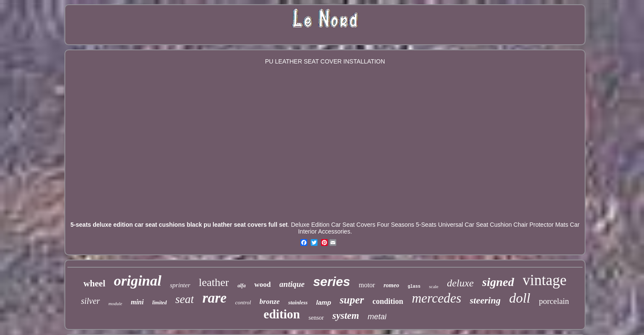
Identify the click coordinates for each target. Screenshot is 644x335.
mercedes (437, 298)
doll (520, 298)
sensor (316, 318)
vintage (545, 280)
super (352, 300)
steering (485, 300)
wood (263, 284)
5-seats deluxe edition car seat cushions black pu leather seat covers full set (179, 225)
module (115, 303)
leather (214, 282)
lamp (324, 302)
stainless (298, 302)
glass (414, 287)
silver (90, 301)
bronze (270, 302)
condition (388, 301)
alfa (241, 286)
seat (185, 299)
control (243, 302)
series (332, 282)
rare (214, 298)
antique (292, 284)
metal (377, 317)
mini (137, 302)
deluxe (460, 283)
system (346, 316)
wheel (94, 283)
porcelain (554, 301)
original (138, 281)
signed (498, 282)
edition (282, 314)
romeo (392, 285)
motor (367, 285)
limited (160, 303)
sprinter (180, 285)
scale (434, 286)
